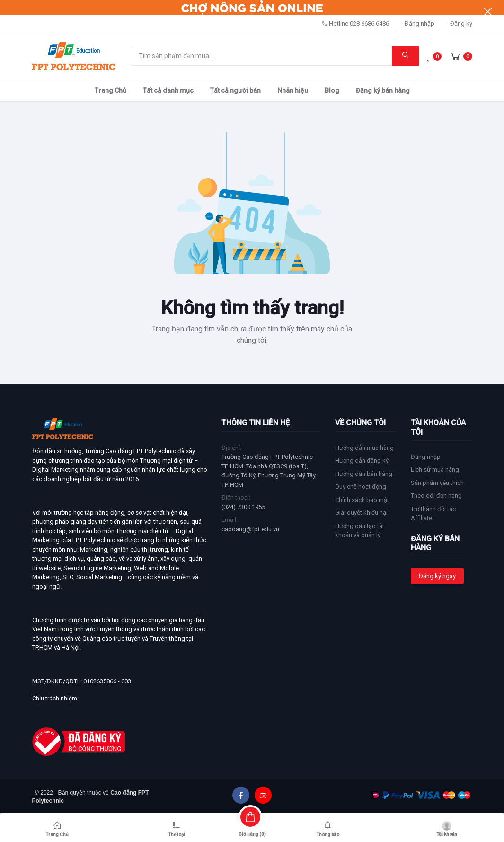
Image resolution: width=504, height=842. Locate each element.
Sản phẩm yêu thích (437, 483)
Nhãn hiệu (293, 90)
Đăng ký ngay (437, 576)
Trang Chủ (111, 90)
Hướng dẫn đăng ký (362, 461)
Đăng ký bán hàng (383, 90)
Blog (332, 90)
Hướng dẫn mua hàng (364, 448)
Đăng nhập (420, 23)
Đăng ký (461, 23)
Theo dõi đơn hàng (436, 496)
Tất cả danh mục (168, 90)
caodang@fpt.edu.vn (250, 529)
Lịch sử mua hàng (435, 470)
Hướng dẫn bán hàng (364, 474)
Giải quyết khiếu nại (361, 513)
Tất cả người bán (235, 90)
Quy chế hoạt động (361, 487)
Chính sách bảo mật (362, 500)
